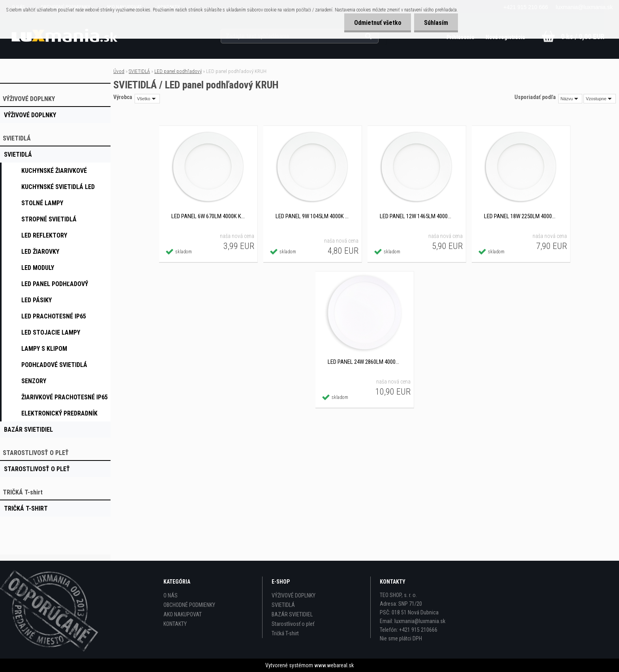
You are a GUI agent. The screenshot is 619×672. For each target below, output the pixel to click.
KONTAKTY (175, 624)
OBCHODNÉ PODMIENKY (189, 605)
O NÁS (171, 595)
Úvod (119, 71)
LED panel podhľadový (178, 71)
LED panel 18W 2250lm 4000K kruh (521, 216)
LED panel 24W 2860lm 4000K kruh (364, 362)
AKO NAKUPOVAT (183, 614)
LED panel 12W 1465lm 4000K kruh (416, 216)
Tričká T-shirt (285, 633)
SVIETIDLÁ (139, 71)
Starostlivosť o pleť (293, 624)
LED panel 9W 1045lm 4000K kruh (312, 216)
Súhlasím (436, 23)
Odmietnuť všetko (377, 23)
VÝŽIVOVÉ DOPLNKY (294, 595)
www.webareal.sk (334, 665)
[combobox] (570, 99)
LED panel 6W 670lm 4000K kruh (208, 216)
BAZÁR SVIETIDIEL (292, 614)
